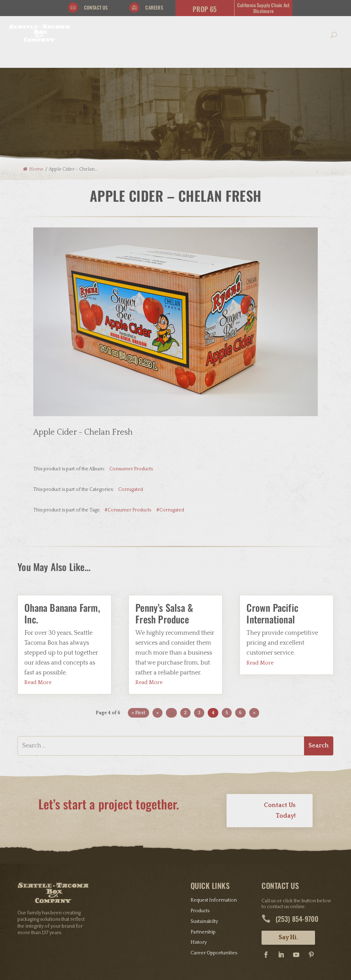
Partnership (203, 878)
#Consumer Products (128, 456)
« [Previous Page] (158, 659)
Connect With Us (244, 35)
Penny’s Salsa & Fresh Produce (164, 559)
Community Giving (300, 35)
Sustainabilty (204, 867)
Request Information (214, 846)
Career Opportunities (214, 899)
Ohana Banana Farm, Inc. (62, 559)
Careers (154, 7)
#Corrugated (170, 456)
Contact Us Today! (280, 756)
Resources (190, 35)
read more (38, 629)
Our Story (98, 35)
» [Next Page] (254, 659)
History (199, 889)
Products (144, 35)
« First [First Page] (138, 659)
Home (33, 115)
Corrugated (131, 435)
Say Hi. (288, 884)
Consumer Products (131, 415)
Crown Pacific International (272, 559)
